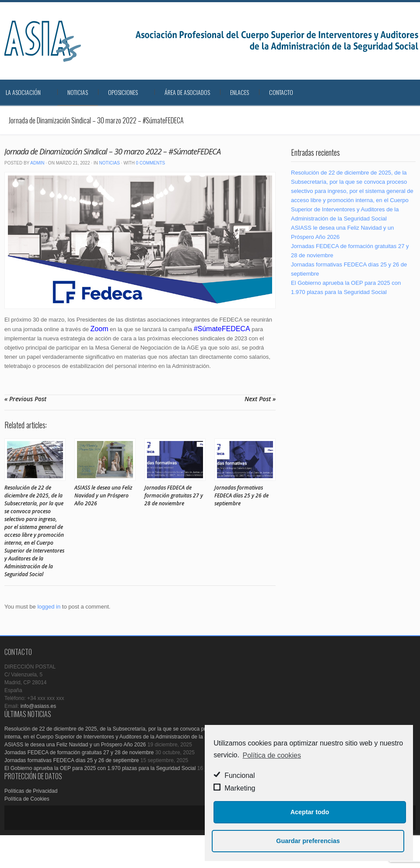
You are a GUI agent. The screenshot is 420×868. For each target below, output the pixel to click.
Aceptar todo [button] (310, 812)
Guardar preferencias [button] (308, 841)
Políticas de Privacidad (31, 791)
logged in (49, 607)
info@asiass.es (38, 706)
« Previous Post (25, 399)
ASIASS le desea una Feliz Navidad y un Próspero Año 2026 (103, 495)
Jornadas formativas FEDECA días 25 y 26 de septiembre (241, 495)
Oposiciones (123, 92)
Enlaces (240, 92)
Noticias (78, 92)
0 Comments (150, 163)
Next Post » (260, 399)
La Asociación (23, 92)
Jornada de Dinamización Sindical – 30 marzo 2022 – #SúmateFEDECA (112, 151)
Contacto (281, 92)
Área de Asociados (187, 92)
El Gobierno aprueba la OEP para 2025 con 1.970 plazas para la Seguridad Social (100, 768)
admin (37, 163)
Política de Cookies (27, 799)
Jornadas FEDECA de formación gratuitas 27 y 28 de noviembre (174, 495)
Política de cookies (272, 755)
